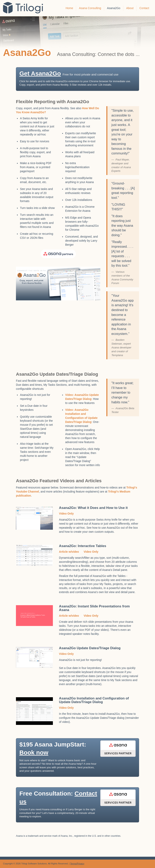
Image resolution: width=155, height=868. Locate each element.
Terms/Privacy (77, 864)
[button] (77, 79)
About (130, 8)
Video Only (66, 514)
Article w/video (69, 552)
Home (69, 8)
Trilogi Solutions (26, 8)
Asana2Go (114, 8)
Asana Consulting (90, 8)
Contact (144, 8)
